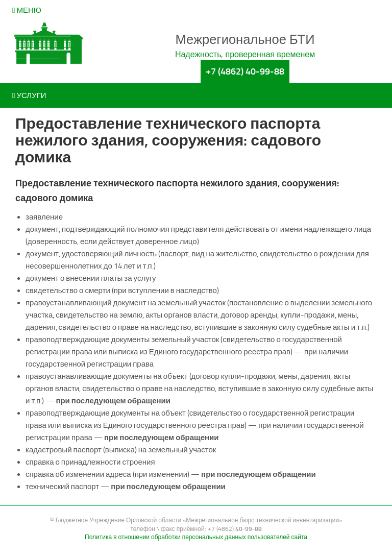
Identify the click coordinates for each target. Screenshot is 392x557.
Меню (27, 10)
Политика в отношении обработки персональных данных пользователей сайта (196, 537)
